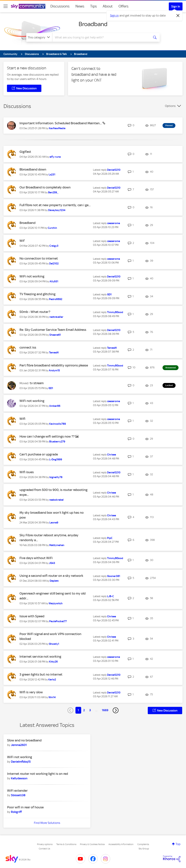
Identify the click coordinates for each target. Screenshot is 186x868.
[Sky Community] (28, 6)
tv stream (37, 383)
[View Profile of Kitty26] (53, 662)
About (108, 6)
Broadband (93, 24)
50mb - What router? (35, 312)
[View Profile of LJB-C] (110, 596)
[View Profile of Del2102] (54, 264)
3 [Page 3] (90, 710)
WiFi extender (17, 791)
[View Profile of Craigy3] (54, 246)
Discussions (60, 6)
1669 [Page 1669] (105, 710)
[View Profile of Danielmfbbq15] (21, 762)
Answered (171, 368)
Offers (124, 6)
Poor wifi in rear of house (25, 807)
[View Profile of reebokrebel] (56, 500)
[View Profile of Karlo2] (52, 680)
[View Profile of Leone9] (54, 523)
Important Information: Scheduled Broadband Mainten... (61, 123)
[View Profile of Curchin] (52, 228)
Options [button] (170, 106)
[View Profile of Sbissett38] (18, 795)
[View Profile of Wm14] (52, 697)
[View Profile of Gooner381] (114, 576)
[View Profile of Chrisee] (112, 455)
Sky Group (144, 849)
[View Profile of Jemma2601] (19, 745)
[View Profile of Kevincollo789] (58, 424)
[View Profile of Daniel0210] (114, 170)
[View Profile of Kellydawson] (19, 778)
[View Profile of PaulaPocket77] (58, 621)
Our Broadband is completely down (45, 187)
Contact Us (44, 849)
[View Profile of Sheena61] (55, 335)
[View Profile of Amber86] (55, 406)
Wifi (22, 419)
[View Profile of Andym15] (54, 370)
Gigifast (25, 152)
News (80, 6)
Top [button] (178, 844)
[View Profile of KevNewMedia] (57, 128)
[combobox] (101, 37)
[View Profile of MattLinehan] (57, 545)
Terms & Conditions (66, 844)
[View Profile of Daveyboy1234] (57, 210)
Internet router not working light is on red (38, 774)
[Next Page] (116, 710)
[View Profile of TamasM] (54, 353)
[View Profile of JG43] (52, 563)
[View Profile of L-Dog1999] (56, 459)
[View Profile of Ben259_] (53, 192)
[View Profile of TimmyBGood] (115, 312)
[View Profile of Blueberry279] (57, 442)
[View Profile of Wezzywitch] (56, 603)
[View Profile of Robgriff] (16, 812)
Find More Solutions (47, 823)
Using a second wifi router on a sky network (51, 576)
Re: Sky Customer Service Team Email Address (53, 330)
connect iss (28, 347)
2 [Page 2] (84, 710)
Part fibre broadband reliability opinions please (54, 365)
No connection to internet (39, 258)
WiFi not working (32, 276)
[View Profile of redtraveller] (56, 317)
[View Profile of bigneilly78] (56, 477)
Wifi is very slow (31, 692)
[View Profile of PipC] (110, 538)
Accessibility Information (121, 844)
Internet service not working (40, 657)
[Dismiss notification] (178, 16)
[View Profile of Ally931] (54, 281)
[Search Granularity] (39, 37)
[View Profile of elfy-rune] (55, 157)
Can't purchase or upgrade (39, 454)
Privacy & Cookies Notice (92, 844)
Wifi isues (27, 472)
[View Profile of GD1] (109, 294)
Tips (94, 6)
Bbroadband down (33, 169)
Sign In (176, 6)
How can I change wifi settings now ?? (47, 436)
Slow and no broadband (24, 740)
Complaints (143, 844)
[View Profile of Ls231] (52, 175)
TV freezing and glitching (37, 294)
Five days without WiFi (36, 558)
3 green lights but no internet (41, 674)
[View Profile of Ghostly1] (54, 644)
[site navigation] (6, 6)
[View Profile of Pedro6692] (56, 299)
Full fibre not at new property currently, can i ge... (55, 205)
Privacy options (45, 844)
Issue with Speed (32, 616)
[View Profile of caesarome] (114, 223)
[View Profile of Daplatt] (54, 581)
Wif (22, 241)
